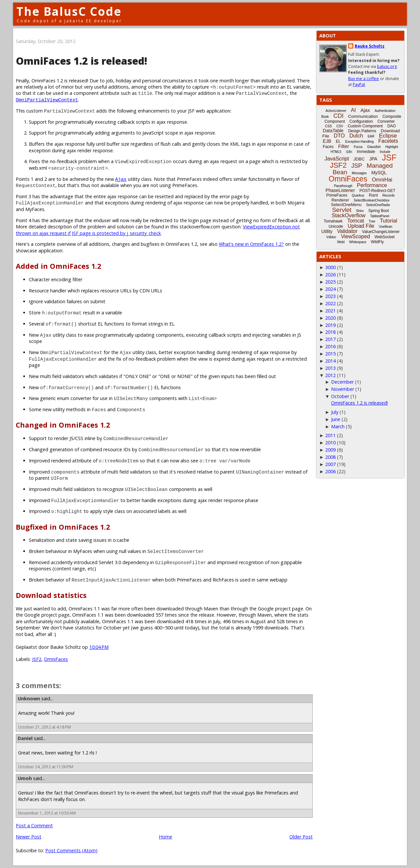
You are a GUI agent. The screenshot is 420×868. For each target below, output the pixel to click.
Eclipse (388, 136)
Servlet (342, 210)
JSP (357, 166)
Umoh (25, 778)
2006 (330, 471)
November (343, 389)
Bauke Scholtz (370, 46)
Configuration (361, 121)
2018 (330, 332)
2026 (330, 275)
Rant (373, 195)
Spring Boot (378, 211)
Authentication (385, 111)
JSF (389, 158)
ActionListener (336, 111)
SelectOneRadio (378, 205)
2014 (330, 361)
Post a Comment (34, 826)
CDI (338, 116)
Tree (372, 221)
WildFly (377, 242)
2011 (330, 435)
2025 (330, 282)
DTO (339, 136)
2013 (330, 368)
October (340, 396)
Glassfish (374, 147)
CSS (329, 126)
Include (385, 152)
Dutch (356, 136)
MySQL (379, 173)
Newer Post (29, 837)
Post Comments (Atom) (71, 850)
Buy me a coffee (364, 79)
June (336, 419)
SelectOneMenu (346, 205)
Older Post (301, 837)
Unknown (29, 699)
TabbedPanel (380, 216)
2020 (330, 318)
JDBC (359, 159)
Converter (386, 121)
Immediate (366, 152)
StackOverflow (349, 215)
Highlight (392, 147)
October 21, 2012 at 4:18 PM (44, 727)
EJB (327, 141)
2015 (330, 354)
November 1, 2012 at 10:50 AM (47, 813)
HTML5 (336, 152)
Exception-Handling (359, 142)
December (342, 382)
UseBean (385, 227)
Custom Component (365, 126)
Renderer (340, 200)
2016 (330, 346)
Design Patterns (362, 131)
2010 (330, 443)
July (335, 412)
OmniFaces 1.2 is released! (359, 403)
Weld (341, 242)
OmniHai (382, 180)
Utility (327, 231)
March (338, 426)
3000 (330, 267)
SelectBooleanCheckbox (372, 200)
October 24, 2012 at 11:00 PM (46, 767)
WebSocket (385, 237)
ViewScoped (356, 236)
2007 (330, 464)
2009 (330, 450)
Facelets (388, 141)
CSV (340, 126)
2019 (330, 325)
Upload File (361, 226)
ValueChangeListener (381, 232)
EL (338, 141)
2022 (330, 303)
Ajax (121, 179)
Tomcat (356, 221)
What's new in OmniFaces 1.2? (251, 244)
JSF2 (37, 659)
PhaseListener (340, 190)
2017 (330, 339)
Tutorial (389, 221)
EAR (371, 136)
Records (389, 195)
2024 (330, 289)
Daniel (25, 738)
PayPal (359, 85)
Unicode (336, 226)
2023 (330, 296)
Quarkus (358, 195)
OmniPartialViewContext (47, 100)
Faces (328, 147)
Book (325, 117)
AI (353, 110)
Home (166, 837)
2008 (330, 457)
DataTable (333, 131)
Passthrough (343, 186)
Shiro (360, 211)
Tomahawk (333, 221)
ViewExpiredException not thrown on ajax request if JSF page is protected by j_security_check (158, 230)
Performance (372, 185)
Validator (347, 231)
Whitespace (358, 242)
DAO (391, 126)
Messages (359, 173)
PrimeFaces (337, 195)
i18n (349, 152)
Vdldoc (331, 237)
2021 (330, 311)
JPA (373, 159)
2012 (330, 375)
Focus (358, 147)
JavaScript (337, 159)
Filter (344, 146)
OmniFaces (56, 659)
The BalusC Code (69, 11)
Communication (363, 116)
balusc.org (387, 66)
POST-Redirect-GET (378, 191)
